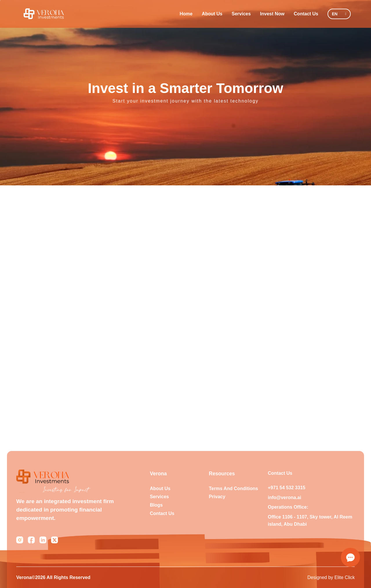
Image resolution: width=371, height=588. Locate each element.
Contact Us (306, 14)
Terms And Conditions (233, 489)
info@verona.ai (284, 497)
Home (186, 14)
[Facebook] (31, 540)
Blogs (156, 505)
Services (241, 14)
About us (160, 489)
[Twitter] (54, 540)
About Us (212, 14)
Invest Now (272, 14)
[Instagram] (20, 540)
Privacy (217, 497)
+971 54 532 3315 (287, 488)
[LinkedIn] (43, 540)
